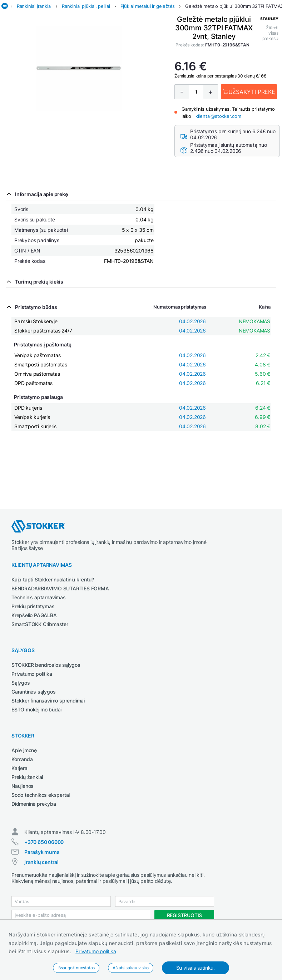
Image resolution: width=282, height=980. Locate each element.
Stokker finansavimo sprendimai (48, 701)
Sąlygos (21, 683)
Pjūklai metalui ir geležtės (148, 6)
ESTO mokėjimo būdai (36, 709)
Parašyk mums (42, 852)
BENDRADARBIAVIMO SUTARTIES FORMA (60, 588)
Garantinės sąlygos (33, 692)
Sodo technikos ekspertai (41, 795)
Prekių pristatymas (33, 606)
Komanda (22, 759)
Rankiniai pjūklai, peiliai (86, 6)
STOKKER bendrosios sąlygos (46, 665)
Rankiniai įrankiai (34, 6)
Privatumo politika (96, 951)
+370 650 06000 (44, 842)
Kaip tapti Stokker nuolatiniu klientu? (53, 579)
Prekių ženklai (27, 777)
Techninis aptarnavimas (39, 597)
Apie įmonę (24, 750)
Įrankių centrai (41, 862)
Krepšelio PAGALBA (34, 615)
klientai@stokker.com (218, 116)
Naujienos (23, 786)
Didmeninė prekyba (34, 804)
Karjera (19, 768)
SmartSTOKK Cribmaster (40, 624)
